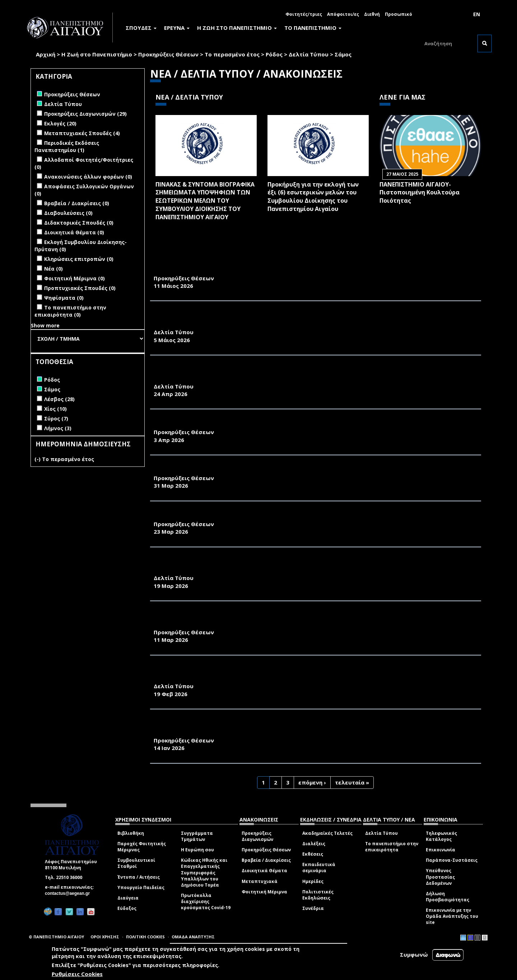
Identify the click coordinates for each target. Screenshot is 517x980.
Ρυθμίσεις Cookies (77, 974)
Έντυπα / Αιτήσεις (139, 877)
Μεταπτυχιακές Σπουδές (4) (82, 133)
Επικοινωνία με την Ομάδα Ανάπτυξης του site (452, 916)
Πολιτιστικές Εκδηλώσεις (318, 895)
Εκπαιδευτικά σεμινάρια (319, 868)
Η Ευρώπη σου (197, 850)
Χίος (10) (55, 409)
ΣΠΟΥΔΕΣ (141, 28)
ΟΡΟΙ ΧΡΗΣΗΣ (105, 937)
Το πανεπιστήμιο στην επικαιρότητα (392, 847)
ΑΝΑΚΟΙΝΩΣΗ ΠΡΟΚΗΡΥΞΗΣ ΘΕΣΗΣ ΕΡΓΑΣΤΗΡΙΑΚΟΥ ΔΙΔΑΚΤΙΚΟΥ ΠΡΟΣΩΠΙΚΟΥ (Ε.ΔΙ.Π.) (278, 516)
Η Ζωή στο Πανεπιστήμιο (97, 54)
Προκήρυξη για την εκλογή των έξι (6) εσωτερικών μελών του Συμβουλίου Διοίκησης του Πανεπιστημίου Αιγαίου (313, 197)
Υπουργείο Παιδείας (141, 887)
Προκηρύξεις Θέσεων (168, 54)
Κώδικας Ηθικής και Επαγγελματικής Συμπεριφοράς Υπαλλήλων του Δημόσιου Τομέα (204, 873)
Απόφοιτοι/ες (343, 14)
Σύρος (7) (56, 418)
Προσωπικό (399, 14)
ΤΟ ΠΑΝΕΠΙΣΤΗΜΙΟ (313, 28)
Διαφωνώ (448, 955)
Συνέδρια (313, 908)
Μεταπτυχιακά (260, 881)
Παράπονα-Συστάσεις (452, 860)
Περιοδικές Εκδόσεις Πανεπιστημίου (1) (67, 146)
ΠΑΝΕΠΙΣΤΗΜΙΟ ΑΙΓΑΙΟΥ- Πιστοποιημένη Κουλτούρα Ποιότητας (420, 193)
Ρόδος (274, 54)
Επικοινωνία (441, 850)
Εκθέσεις (313, 854)
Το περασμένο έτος (232, 54)
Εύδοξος (127, 908)
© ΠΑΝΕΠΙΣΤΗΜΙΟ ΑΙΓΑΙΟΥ (56, 937)
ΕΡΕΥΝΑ (177, 28)
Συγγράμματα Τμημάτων (197, 836)
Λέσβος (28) (59, 399)
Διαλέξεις (314, 844)
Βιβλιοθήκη (131, 833)
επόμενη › (312, 782)
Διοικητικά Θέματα (264, 871)
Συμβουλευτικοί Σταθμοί (136, 863)
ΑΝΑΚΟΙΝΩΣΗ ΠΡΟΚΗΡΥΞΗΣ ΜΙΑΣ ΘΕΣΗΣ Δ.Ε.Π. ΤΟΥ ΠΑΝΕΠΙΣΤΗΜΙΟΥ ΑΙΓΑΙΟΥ (265, 424)
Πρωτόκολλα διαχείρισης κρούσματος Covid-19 (206, 901)
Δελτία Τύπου (309, 54)
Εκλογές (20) (60, 123)
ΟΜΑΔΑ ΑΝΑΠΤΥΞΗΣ (193, 937)
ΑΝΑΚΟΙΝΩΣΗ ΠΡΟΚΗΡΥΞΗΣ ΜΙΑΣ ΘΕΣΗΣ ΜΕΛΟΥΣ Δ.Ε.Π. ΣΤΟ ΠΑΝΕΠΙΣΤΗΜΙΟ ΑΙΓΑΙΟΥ (275, 270)
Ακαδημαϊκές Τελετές (327, 833)
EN (477, 14)
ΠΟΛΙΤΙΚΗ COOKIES (145, 937)
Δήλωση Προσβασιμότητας (448, 897)
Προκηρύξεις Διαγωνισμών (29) (85, 114)
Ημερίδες (313, 881)
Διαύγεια (128, 898)
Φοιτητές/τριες (304, 14)
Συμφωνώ (414, 954)
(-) (38, 459)
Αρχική (46, 54)
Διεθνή (372, 14)
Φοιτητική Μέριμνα (264, 892)
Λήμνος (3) (58, 428)
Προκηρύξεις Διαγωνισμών (257, 836)
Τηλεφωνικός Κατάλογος (441, 836)
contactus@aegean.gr (69, 893)
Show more (45, 325)
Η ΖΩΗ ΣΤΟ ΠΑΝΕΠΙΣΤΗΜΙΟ (237, 28)
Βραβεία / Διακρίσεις (266, 860)
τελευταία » (352, 782)
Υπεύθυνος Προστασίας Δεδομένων (440, 877)
